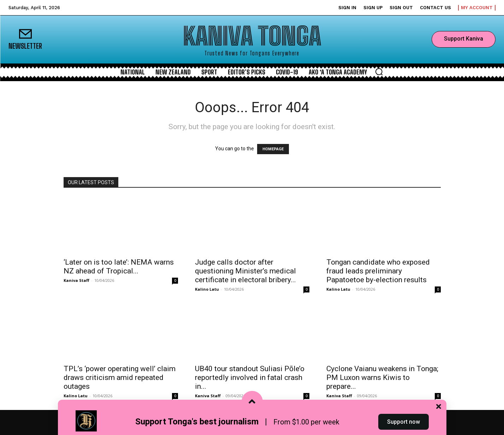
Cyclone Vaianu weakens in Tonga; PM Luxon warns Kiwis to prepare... (382, 377)
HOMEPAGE (273, 149)
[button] (379, 72)
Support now (404, 422)
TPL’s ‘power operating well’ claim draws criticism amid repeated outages (120, 377)
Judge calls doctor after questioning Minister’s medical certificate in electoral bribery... (245, 271)
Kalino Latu (207, 289)
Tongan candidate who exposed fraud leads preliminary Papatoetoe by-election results (378, 271)
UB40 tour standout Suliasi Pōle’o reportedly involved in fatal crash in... (250, 377)
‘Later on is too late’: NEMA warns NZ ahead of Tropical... (119, 267)
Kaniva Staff (76, 280)
